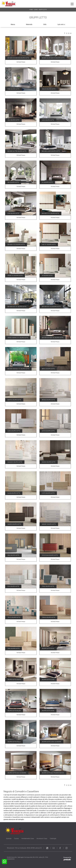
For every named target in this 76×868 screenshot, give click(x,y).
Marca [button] (13, 24)
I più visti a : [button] (61, 24)
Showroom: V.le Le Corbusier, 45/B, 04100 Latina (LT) (24, 848)
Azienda (9, 839)
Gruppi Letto (43, 10)
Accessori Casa (42, 839)
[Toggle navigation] (72, 4)
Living (36, 10)
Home (31, 10)
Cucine (16, 839)
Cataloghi (53, 839)
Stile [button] (45, 24)
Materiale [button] (29, 24)
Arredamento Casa (28, 839)
